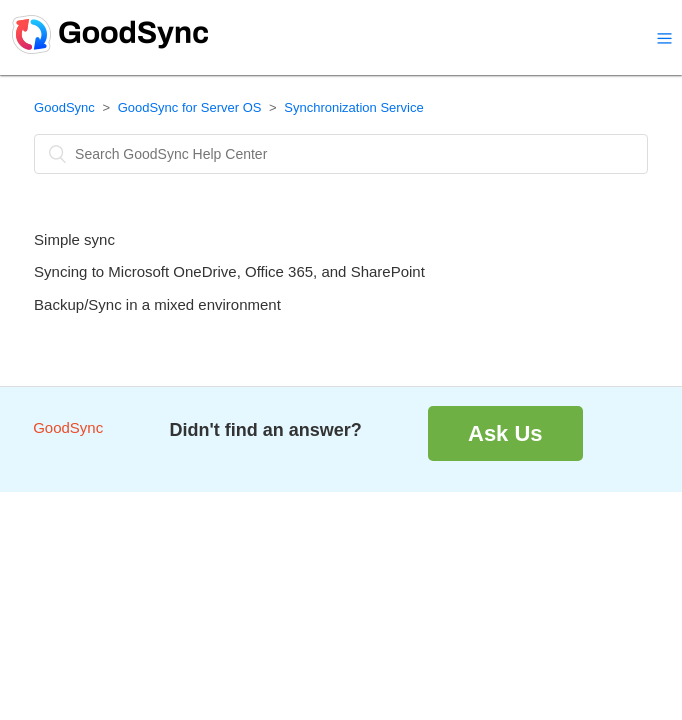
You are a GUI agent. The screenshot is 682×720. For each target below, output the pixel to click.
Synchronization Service (353, 107)
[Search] (341, 154)
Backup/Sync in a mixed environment (157, 304)
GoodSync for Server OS (190, 107)
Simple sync (74, 239)
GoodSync (64, 107)
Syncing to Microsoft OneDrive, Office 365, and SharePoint (229, 271)
